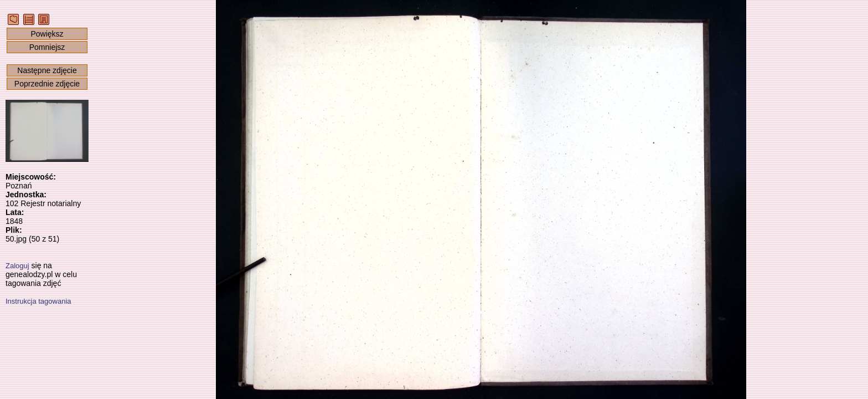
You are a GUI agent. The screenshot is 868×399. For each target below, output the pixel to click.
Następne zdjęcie (47, 70)
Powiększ (47, 34)
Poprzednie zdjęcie (47, 84)
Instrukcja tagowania (38, 301)
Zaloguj (17, 266)
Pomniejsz (47, 47)
